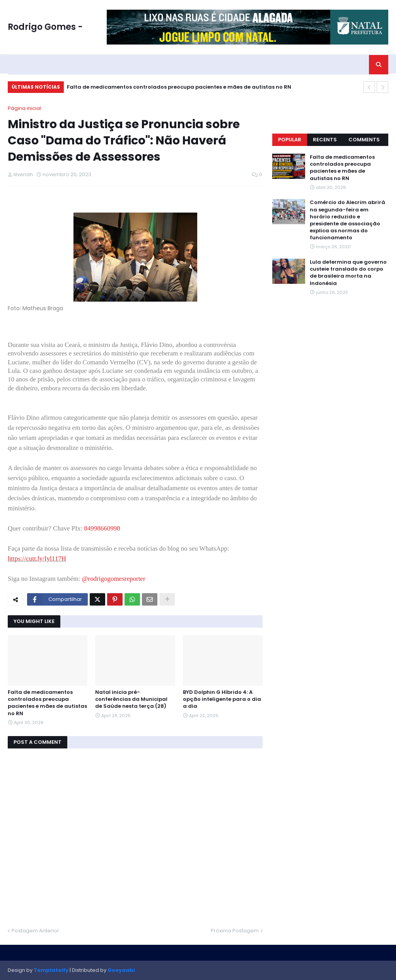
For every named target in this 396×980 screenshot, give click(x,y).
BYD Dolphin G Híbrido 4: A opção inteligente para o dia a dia (222, 699)
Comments (364, 140)
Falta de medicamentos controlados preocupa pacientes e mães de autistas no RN (179, 87)
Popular (290, 140)
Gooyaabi (121, 970)
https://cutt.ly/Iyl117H (37, 559)
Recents (325, 140)
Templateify (51, 970)
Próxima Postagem (235, 931)
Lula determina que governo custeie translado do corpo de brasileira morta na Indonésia (348, 273)
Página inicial (24, 108)
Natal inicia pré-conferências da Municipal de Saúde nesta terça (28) (131, 699)
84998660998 (102, 528)
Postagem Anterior (35, 931)
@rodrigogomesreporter (114, 579)
